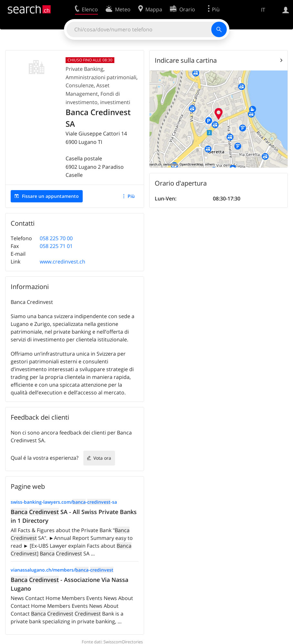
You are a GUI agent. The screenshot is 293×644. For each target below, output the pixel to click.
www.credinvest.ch (63, 262)
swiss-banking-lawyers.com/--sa (64, 502)
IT (263, 10)
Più (131, 196)
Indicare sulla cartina (186, 60)
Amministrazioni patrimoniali (101, 77)
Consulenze (80, 85)
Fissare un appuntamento (50, 196)
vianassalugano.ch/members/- (62, 570)
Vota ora (102, 458)
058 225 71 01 (56, 246)
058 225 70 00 (56, 238)
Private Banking (84, 69)
